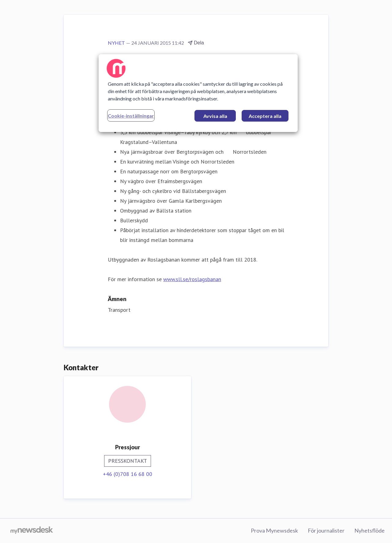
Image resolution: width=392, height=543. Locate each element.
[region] (198, 93)
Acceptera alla (265, 116)
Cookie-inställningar (131, 116)
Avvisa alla (215, 116)
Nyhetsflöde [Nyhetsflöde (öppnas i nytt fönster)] (369, 530)
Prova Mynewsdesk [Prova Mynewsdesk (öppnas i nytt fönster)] (274, 530)
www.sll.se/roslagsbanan (192, 279)
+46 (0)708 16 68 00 (128, 474)
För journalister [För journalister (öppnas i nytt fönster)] (326, 530)
